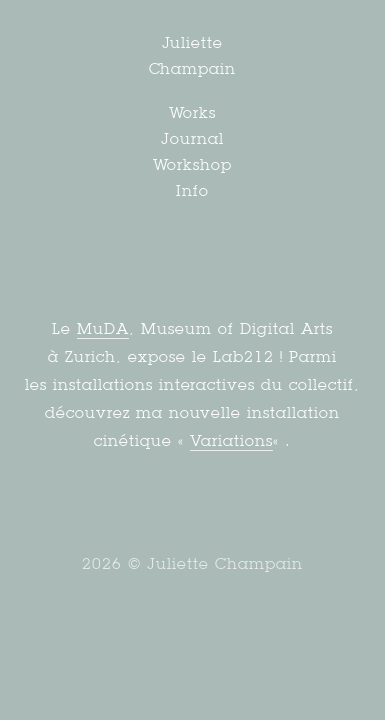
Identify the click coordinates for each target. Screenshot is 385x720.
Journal (192, 138)
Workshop (193, 164)
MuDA (103, 328)
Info (192, 190)
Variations (231, 440)
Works (193, 112)
